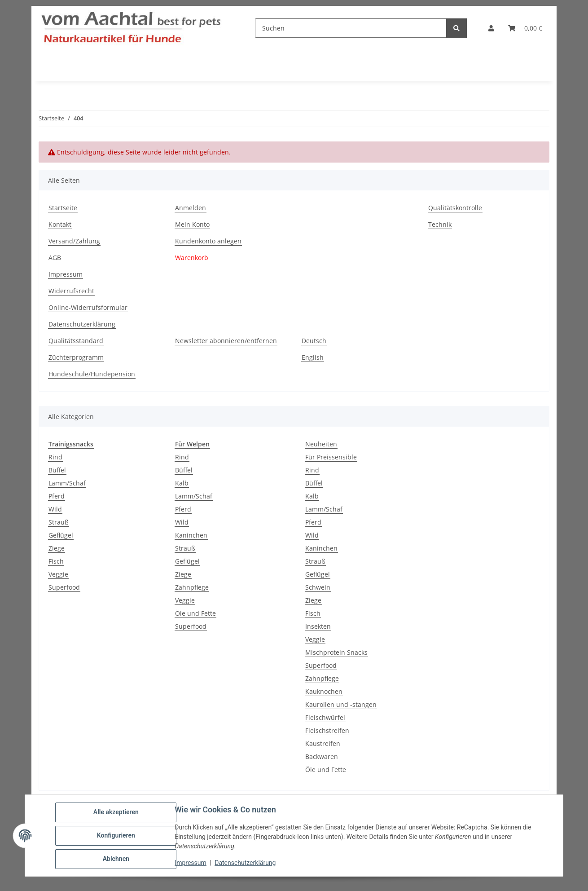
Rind (55, 457)
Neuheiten (321, 444)
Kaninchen (191, 535)
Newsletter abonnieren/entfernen (226, 341)
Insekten (318, 626)
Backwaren (322, 756)
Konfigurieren (116, 836)
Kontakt (60, 224)
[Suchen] (351, 28)
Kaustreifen (323, 743)
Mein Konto (192, 224)
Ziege (57, 548)
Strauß (59, 522)
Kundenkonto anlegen (208, 241)
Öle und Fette (195, 613)
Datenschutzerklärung (246, 863)
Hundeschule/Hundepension (92, 374)
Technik (440, 224)
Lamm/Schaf (67, 483)
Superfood (64, 587)
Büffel (57, 470)
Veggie (58, 574)
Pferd (57, 496)
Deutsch (314, 341)
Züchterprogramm (76, 357)
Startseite (63, 208)
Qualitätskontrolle (455, 208)
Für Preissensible (331, 457)
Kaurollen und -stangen (341, 704)
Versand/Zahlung (74, 241)
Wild (55, 509)
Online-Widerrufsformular (88, 307)
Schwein (318, 587)
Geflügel (61, 535)
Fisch (56, 561)
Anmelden (191, 208)
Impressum (191, 863)
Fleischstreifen (327, 730)
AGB (55, 258)
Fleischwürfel (325, 717)
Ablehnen (116, 859)
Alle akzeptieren (116, 812)
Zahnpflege (192, 587)
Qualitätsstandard (76, 341)
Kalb (182, 483)
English (313, 357)
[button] (491, 28)
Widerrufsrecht (71, 291)
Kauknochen (324, 691)
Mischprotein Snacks (336, 652)
